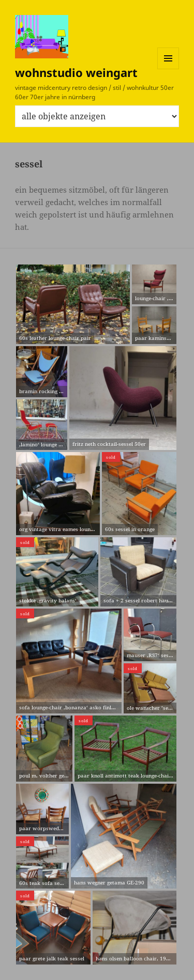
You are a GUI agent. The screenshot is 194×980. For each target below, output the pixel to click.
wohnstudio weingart (76, 72)
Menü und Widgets (168, 69)
